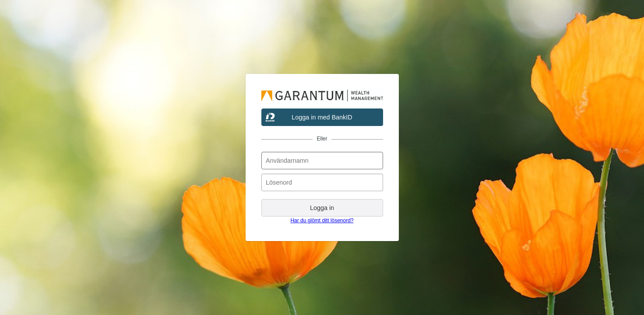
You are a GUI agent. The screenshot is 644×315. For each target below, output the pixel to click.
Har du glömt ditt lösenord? (322, 220)
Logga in (322, 208)
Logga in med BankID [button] (322, 117)
